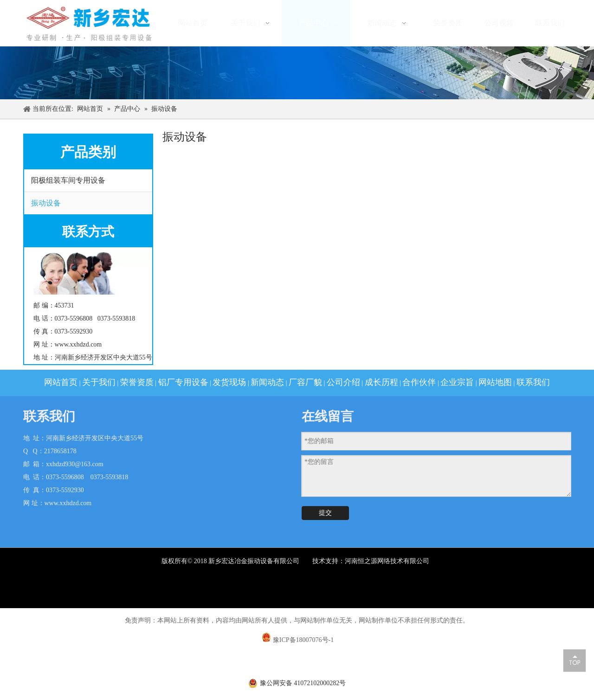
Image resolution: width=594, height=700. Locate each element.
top (575, 660)
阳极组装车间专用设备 (68, 180)
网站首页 (61, 382)
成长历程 (381, 382)
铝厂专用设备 (183, 382)
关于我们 (99, 382)
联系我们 (533, 382)
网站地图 (495, 382)
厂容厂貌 (305, 382)
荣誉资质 (137, 382)
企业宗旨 (457, 382)
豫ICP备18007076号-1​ (303, 640)
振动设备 (46, 203)
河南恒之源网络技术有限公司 (388, 561)
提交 (325, 513)
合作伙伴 (419, 382)
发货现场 (229, 382)
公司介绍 (343, 382)
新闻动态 (267, 382)
